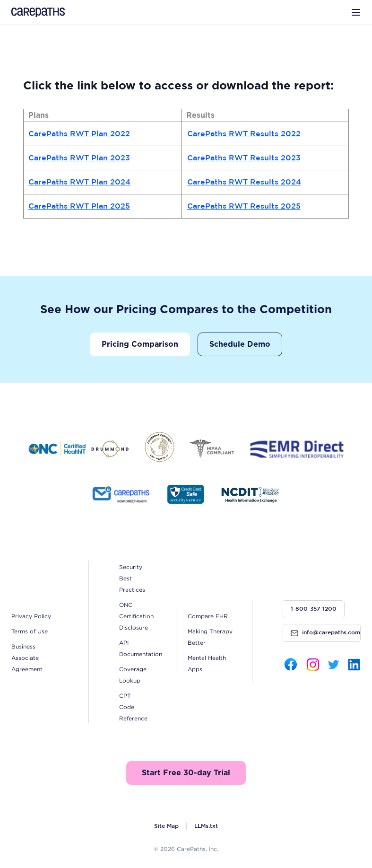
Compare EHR (208, 616)
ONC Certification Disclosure (136, 616)
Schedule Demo (240, 344)
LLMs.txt (206, 826)
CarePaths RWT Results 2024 (244, 182)
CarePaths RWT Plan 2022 (79, 134)
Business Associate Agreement (27, 658)
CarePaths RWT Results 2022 (244, 134)
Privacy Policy (31, 616)
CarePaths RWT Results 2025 (244, 206)
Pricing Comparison (140, 344)
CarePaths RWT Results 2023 (244, 158)
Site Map (166, 826)
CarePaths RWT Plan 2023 (79, 158)
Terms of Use (30, 631)
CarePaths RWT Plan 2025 (79, 206)
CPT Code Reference (133, 707)
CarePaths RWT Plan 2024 (79, 182)
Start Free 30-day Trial (186, 773)
